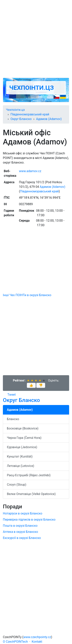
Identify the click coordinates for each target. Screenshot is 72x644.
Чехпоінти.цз (31, 88)
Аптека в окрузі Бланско (20, 532)
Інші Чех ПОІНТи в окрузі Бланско (27, 295)
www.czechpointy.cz (37, 637)
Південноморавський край (30, 114)
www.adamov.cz (30, 171)
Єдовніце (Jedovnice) (22, 447)
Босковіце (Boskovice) (23, 428)
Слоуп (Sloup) (17, 485)
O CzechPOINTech (15, 642)
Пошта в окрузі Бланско (20, 526)
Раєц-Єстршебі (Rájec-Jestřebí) (29, 475)
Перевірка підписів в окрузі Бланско (29, 520)
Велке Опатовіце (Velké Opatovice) (31, 494)
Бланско (13, 419)
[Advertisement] (36, 39)
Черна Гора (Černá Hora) (24, 438)
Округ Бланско (21, 119)
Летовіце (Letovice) (21, 466)
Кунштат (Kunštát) (20, 456)
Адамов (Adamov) (49, 119)
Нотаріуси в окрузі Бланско (23, 513)
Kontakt (37, 642)
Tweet (12, 395)
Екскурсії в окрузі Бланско (22, 538)
